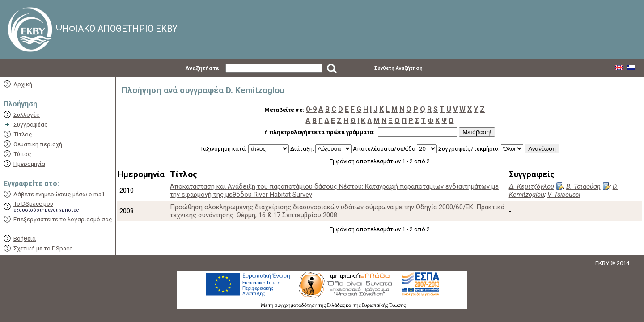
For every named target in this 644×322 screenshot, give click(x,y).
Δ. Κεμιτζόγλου (532, 186)
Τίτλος (23, 134)
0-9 (311, 109)
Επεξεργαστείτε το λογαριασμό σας (63, 219)
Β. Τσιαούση (583, 186)
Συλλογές (27, 115)
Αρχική (23, 84)
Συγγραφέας (31, 125)
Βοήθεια (25, 239)
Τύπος (22, 154)
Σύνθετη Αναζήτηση (398, 68)
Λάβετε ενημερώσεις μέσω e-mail (59, 194)
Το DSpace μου (33, 204)
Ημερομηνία (29, 164)
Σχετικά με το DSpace (43, 248)
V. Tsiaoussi (564, 195)
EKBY (602, 263)
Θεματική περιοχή (38, 144)
